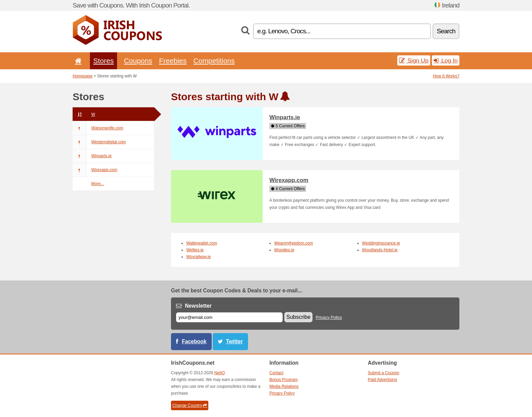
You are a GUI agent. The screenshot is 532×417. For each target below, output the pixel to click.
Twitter (234, 341)
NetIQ (220, 373)
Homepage (83, 76)
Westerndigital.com (99, 142)
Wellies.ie (195, 250)
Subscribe (298, 317)
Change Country (190, 405)
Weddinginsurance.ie (381, 243)
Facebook (194, 341)
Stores (103, 61)
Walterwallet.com (202, 243)
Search (446, 31)
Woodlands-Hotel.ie (380, 250)
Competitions (214, 61)
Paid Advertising (382, 380)
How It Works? (446, 76)
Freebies (173, 61)
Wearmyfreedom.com (293, 243)
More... (98, 184)
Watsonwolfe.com (98, 128)
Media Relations (284, 386)
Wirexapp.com (95, 170)
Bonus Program (283, 380)
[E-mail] (229, 317)
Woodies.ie (284, 250)
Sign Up (414, 60)
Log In (446, 60)
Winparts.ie (92, 156)
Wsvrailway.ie (198, 257)
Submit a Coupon (384, 373)
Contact (276, 373)
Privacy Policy (329, 318)
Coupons (138, 61)
